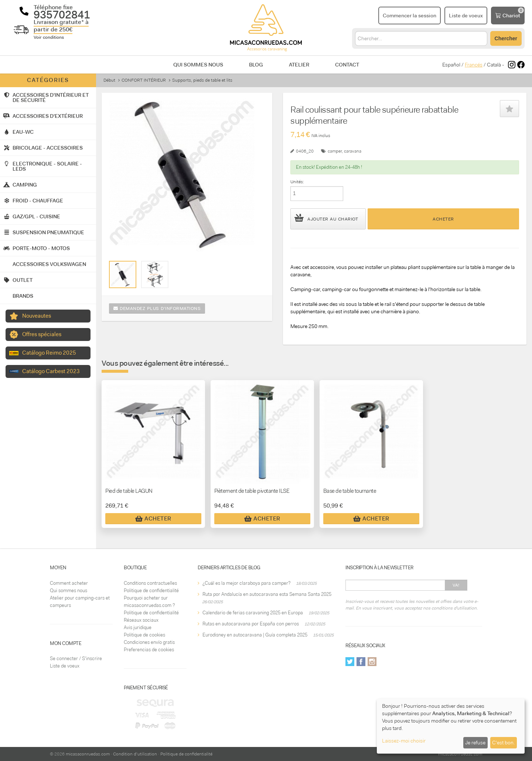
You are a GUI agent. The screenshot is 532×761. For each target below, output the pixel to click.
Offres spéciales (42, 334)
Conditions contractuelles (150, 583)
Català (494, 65)
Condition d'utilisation (135, 754)
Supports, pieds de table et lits (202, 80)
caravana (353, 151)
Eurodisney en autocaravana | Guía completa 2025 (255, 635)
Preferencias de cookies (149, 650)
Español (451, 65)
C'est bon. (503, 743)
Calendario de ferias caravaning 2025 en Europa (253, 613)
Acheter (443, 219)
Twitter (350, 662)
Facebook (361, 662)
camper (335, 151)
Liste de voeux (65, 666)
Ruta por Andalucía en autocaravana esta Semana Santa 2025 (267, 594)
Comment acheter (69, 583)
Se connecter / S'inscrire (76, 658)
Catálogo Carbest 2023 (51, 371)
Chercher (506, 38)
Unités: (297, 182)
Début (109, 80)
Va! (456, 585)
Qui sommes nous (198, 65)
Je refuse (475, 743)
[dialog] (451, 726)
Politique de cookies (144, 635)
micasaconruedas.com (88, 754)
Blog (256, 65)
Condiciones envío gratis (149, 642)
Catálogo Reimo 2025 (49, 353)
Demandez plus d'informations (157, 308)
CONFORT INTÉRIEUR (144, 80)
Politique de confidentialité (151, 591)
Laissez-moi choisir (404, 741)
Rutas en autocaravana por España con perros (251, 624)
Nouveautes (37, 316)
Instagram (372, 662)
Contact (347, 65)
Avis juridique (138, 627)
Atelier (299, 65)
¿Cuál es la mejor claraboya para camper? (246, 583)
